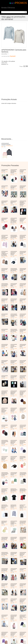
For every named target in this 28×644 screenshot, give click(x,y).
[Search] (25, 12)
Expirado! (13, 56)
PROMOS (21, 3)
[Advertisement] (14, 82)
